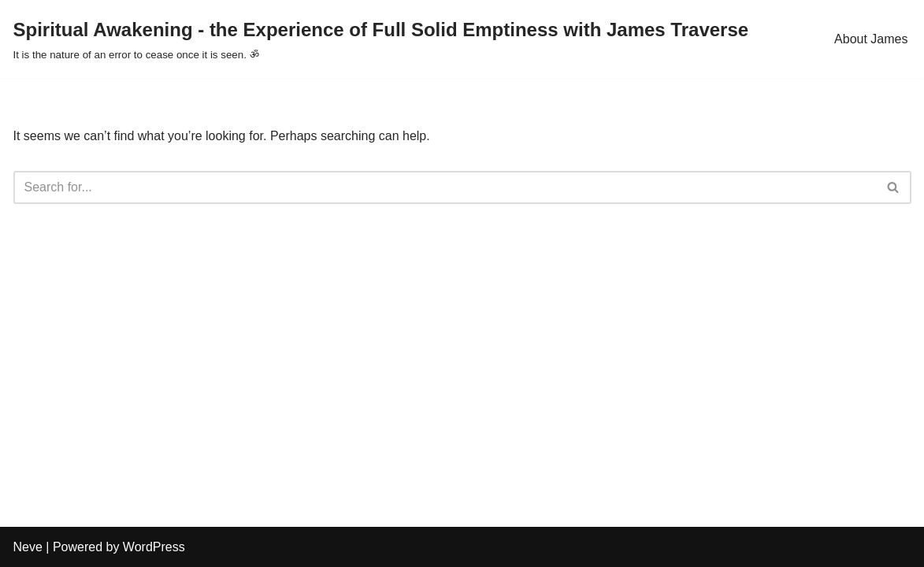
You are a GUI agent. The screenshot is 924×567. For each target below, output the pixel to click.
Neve (28, 547)
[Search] (445, 187)
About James (871, 39)
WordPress (154, 547)
